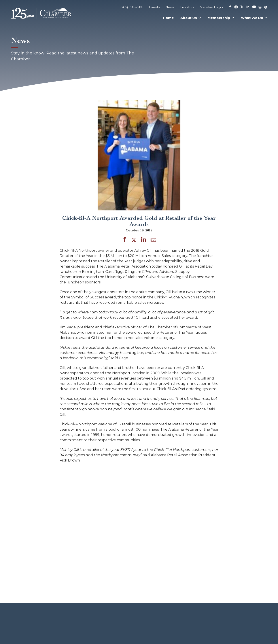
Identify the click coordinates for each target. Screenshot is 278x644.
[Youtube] (254, 7)
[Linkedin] (248, 7)
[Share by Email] (153, 241)
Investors (187, 7)
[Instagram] (236, 7)
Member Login (211, 7)
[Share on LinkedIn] (144, 240)
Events (154, 7)
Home (168, 18)
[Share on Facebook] (125, 240)
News (170, 7)
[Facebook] (230, 7)
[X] (242, 7)
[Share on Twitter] (135, 240)
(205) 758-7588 (132, 7)
